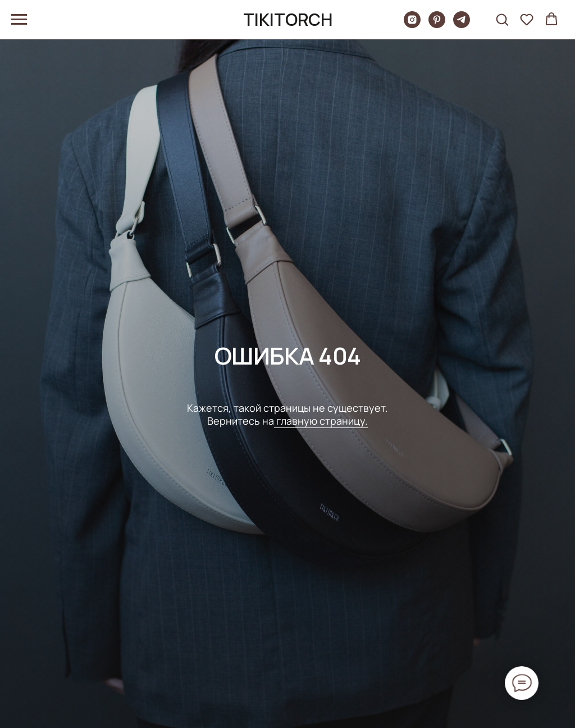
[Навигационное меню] (19, 20)
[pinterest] (437, 25)
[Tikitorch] (412, 25)
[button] (502, 19)
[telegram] (462, 25)
